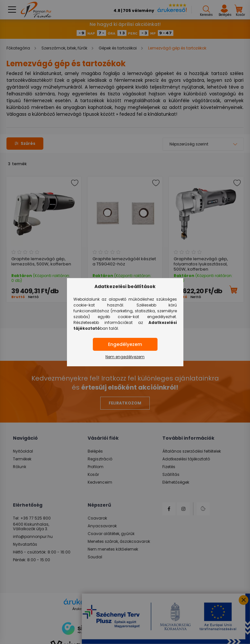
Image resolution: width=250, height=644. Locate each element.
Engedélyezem (125, 344)
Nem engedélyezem (125, 357)
